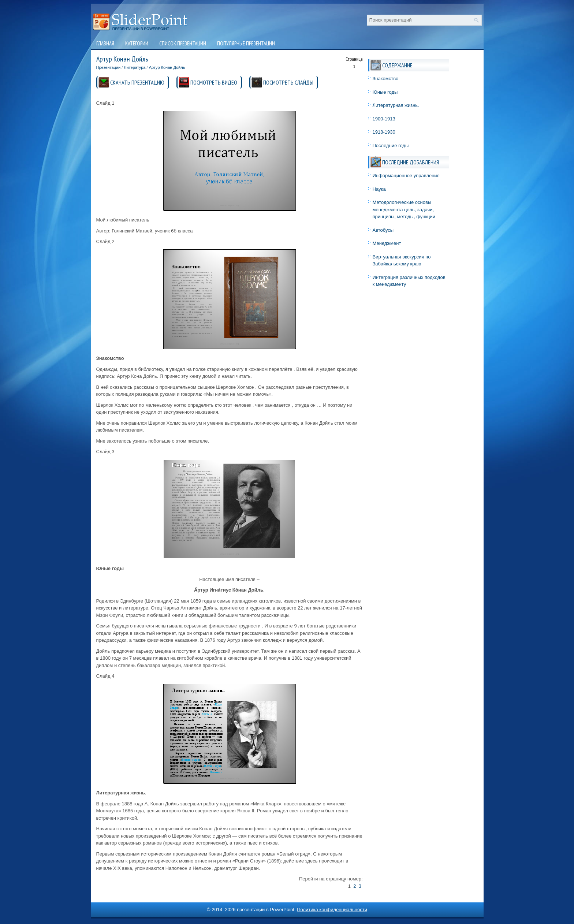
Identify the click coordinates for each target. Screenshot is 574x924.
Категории (137, 43)
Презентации (109, 67)
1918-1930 (384, 132)
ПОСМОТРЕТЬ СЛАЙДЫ (288, 82)
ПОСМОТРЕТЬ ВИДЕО (214, 82)
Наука (379, 189)
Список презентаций (183, 43)
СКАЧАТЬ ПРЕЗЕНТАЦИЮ (137, 82)
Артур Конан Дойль (167, 67)
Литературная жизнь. (396, 105)
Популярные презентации (246, 43)
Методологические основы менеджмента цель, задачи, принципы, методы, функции (404, 209)
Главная (105, 43)
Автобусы (383, 230)
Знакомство (386, 79)
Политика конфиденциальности (332, 910)
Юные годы (385, 92)
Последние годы (391, 146)
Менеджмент (387, 243)
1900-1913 (384, 119)
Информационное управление (406, 176)
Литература (135, 67)
